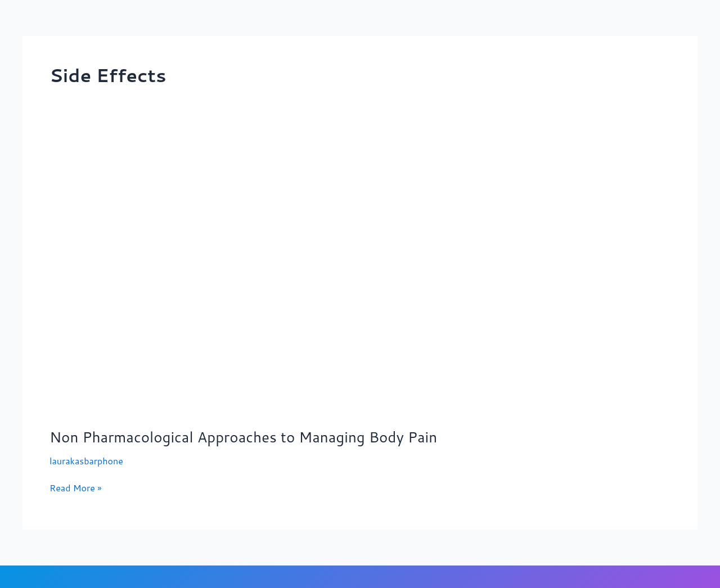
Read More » (76, 487)
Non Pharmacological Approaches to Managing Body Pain (243, 437)
